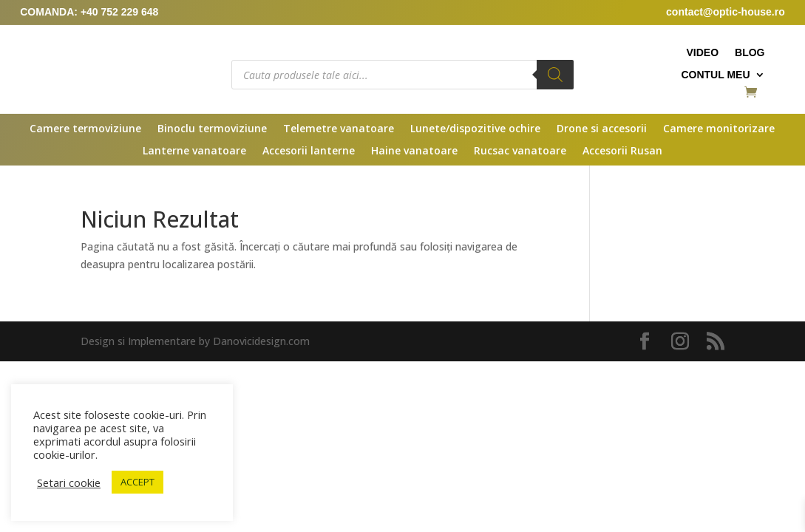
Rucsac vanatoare (520, 151)
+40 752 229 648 (120, 12)
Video (702, 53)
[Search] (555, 75)
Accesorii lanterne (309, 151)
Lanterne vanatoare (194, 151)
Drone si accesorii (602, 129)
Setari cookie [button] (69, 482)
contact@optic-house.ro (726, 12)
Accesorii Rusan (622, 151)
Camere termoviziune (85, 129)
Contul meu (715, 75)
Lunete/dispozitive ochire (475, 129)
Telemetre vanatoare (339, 129)
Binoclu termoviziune (212, 129)
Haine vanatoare (414, 151)
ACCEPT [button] (137, 482)
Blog (750, 53)
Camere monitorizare (719, 129)
